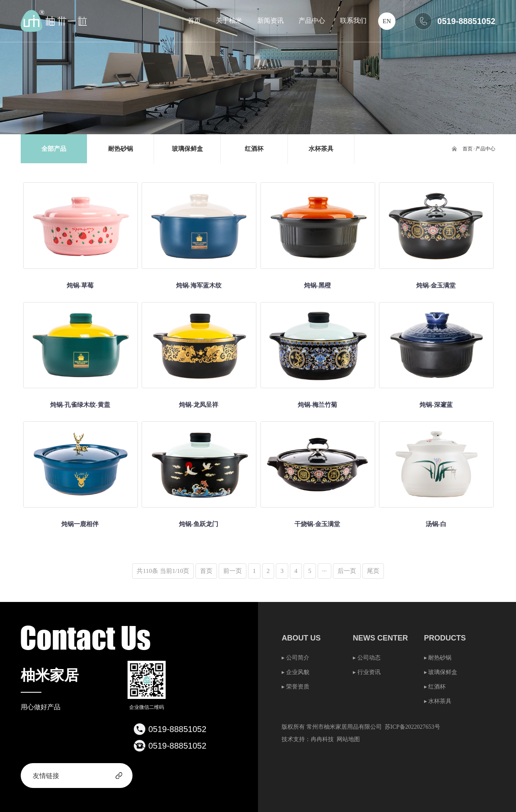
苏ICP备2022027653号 (412, 727)
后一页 (347, 571)
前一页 (233, 571)
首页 (468, 149)
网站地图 (348, 739)
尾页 (373, 571)
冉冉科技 (322, 739)
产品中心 (485, 149)
